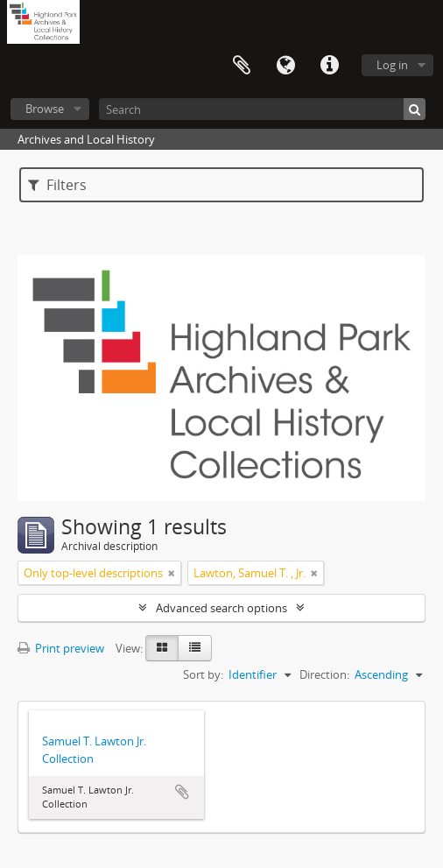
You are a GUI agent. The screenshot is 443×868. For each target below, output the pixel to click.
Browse (45, 109)
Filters (57, 185)
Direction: (324, 674)
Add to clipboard (182, 792)
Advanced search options (221, 608)
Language (285, 66)
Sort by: (203, 674)
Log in (392, 65)
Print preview (61, 648)
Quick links (329, 66)
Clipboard (242, 66)
